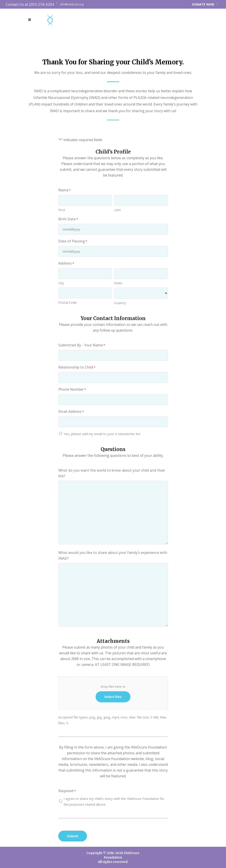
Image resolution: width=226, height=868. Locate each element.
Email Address (71, 412)
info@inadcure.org (72, 4)
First (62, 210)
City (61, 283)
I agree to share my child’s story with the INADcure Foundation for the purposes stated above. (114, 801)
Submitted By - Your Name (82, 345)
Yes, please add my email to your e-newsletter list (102, 434)
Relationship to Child (77, 367)
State (118, 283)
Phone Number (72, 390)
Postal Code (68, 302)
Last (117, 210)
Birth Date (68, 219)
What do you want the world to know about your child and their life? (112, 473)
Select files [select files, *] (113, 697)
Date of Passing (73, 241)
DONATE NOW (203, 4)
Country (120, 303)
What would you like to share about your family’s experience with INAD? (113, 555)
